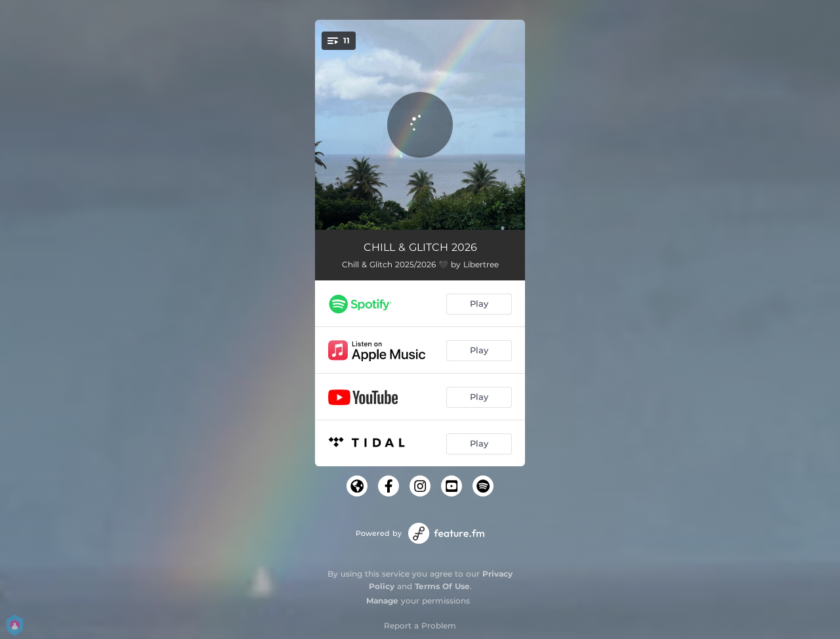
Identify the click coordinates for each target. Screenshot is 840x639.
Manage (382, 601)
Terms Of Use (442, 586)
